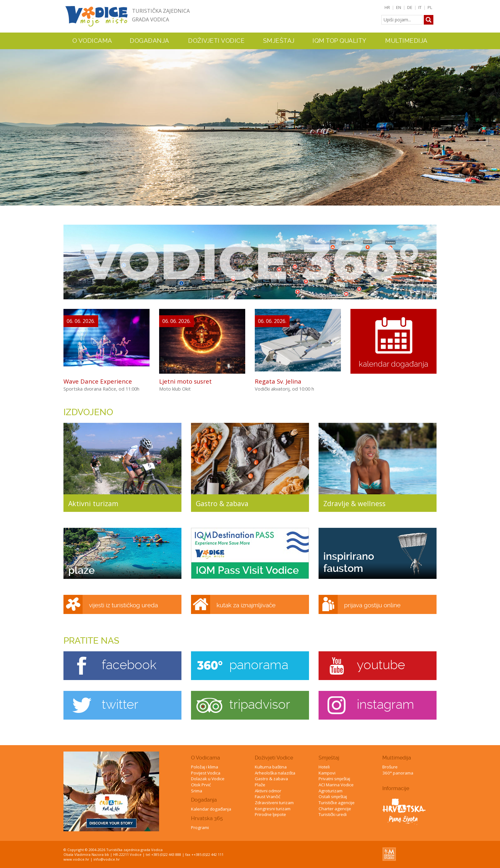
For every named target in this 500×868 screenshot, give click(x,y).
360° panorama (398, 773)
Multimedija (397, 758)
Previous (6, 121)
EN (399, 7)
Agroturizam (331, 791)
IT (420, 7)
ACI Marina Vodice (336, 785)
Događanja (150, 41)
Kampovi (327, 773)
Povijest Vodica (206, 773)
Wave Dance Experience (98, 381)
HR (387, 7)
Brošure (390, 767)
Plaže (260, 785)
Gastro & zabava (271, 779)
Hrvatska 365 (207, 818)
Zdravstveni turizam (274, 803)
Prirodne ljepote (270, 814)
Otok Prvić (201, 785)
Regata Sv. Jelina (278, 381)
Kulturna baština (271, 767)
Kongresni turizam (273, 809)
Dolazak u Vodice (208, 779)
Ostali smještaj (333, 797)
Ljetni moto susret (185, 381)
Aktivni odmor (268, 791)
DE (410, 7)
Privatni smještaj (334, 779)
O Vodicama (206, 758)
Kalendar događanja (211, 809)
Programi (200, 827)
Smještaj (329, 758)
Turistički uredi (333, 814)
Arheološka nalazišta (275, 773)
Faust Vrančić (268, 797)
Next (494, 121)
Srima (197, 791)
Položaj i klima (205, 767)
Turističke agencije (337, 803)
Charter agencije (335, 809)
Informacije (396, 788)
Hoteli (324, 767)
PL (430, 7)
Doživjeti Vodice (274, 758)
